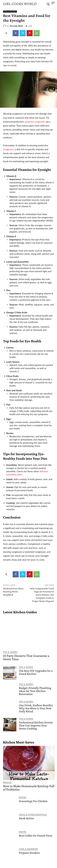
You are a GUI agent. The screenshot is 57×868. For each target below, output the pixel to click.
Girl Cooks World (16, 26)
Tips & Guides (10, 12)
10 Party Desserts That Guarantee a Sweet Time (26, 657)
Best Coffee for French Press (35, 835)
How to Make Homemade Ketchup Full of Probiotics (29, 788)
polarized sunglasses (35, 122)
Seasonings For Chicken (33, 801)
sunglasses (8, 149)
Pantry (23, 797)
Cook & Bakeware (28, 849)
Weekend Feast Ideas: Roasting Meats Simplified (13, 592)
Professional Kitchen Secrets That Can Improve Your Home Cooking (36, 725)
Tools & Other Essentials (33, 814)
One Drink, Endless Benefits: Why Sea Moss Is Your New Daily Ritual (36, 708)
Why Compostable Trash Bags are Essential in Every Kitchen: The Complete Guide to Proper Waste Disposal (42, 595)
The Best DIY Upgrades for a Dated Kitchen (36, 672)
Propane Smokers (29, 853)
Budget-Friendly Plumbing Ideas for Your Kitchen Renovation (35, 691)
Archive (7, 782)
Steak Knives (26, 818)
